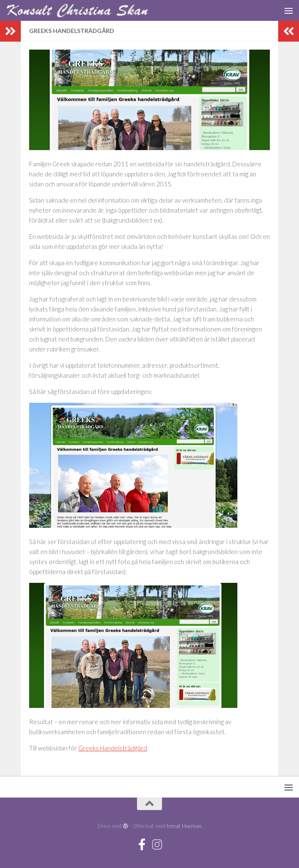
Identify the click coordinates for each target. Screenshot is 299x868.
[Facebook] (142, 845)
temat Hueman (184, 826)
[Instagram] (157, 845)
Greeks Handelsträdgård (113, 748)
